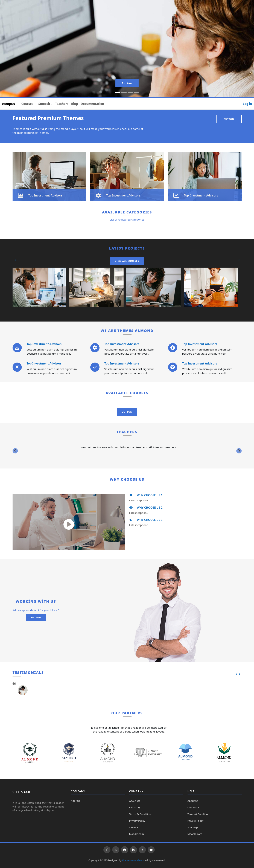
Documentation (92, 104)
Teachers (62, 104)
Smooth (44, 104)
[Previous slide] (15, 451)
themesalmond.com (133, 860)
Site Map (134, 827)
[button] (15, 260)
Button (127, 83)
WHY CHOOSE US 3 (146, 520)
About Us (135, 801)
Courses (27, 104)
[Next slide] (239, 451)
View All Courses (127, 261)
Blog (75, 104)
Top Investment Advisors (44, 344)
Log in (247, 104)
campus (9, 104)
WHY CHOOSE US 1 (146, 495)
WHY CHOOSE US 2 (146, 508)
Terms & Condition (140, 814)
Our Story (135, 807)
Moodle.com (137, 834)
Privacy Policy (137, 821)
